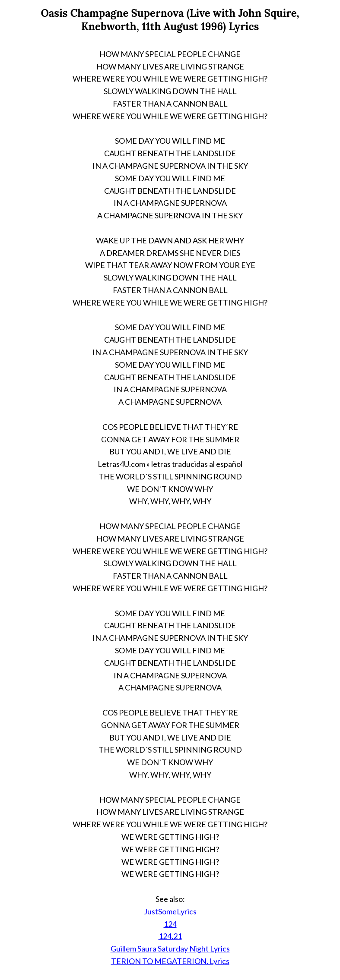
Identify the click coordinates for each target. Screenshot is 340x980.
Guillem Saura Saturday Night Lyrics (170, 948)
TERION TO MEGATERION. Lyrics (170, 961)
